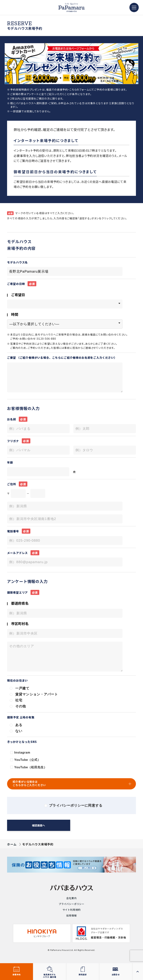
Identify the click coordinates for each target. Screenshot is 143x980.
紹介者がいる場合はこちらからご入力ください (29, 783)
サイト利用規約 (72, 910)
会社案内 (71, 898)
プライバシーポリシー (71, 904)
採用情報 (71, 915)
